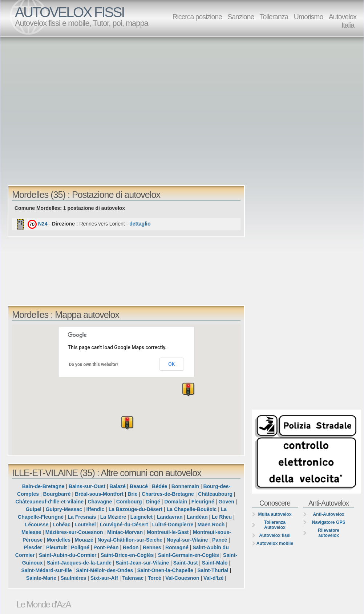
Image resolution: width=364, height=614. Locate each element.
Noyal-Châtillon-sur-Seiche (130, 540)
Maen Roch (211, 525)
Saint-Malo (215, 563)
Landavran (170, 517)
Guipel (34, 509)
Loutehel (85, 525)
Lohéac (62, 525)
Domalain (176, 502)
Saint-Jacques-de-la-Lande (79, 563)
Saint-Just (186, 563)
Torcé (155, 578)
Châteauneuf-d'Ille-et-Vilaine (50, 502)
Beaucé (139, 486)
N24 (43, 224)
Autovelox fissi (275, 535)
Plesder (33, 547)
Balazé (117, 486)
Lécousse (37, 525)
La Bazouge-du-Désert (136, 509)
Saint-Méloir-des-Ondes (104, 570)
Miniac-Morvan (125, 532)
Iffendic (95, 509)
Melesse (31, 532)
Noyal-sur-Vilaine (187, 540)
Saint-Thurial (213, 570)
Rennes (152, 547)
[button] (59, 406)
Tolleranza (274, 17)
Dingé (153, 502)
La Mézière (113, 517)
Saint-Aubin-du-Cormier (68, 555)
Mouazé (84, 540)
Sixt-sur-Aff (104, 578)
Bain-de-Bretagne (43, 486)
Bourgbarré (57, 494)
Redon (131, 547)
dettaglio (140, 224)
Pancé (220, 540)
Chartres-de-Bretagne (168, 494)
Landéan (197, 517)
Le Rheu (222, 517)
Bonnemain (185, 486)
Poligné (80, 547)
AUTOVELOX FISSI (69, 12)
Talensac (133, 578)
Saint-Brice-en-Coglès (127, 555)
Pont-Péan (106, 547)
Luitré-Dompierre (173, 525)
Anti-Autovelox (328, 514)
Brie (132, 494)
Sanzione (241, 17)
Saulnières (73, 578)
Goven (226, 502)
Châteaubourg (215, 494)
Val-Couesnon (182, 578)
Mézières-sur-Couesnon (74, 532)
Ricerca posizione (197, 17)
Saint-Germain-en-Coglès (189, 555)
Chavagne (100, 502)
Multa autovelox (275, 514)
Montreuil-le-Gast (168, 532)
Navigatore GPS (329, 522)
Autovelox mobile (275, 543)
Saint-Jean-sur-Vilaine (142, 563)
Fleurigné (203, 502)
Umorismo (309, 17)
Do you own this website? (94, 364)
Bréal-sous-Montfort (99, 494)
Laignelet (141, 517)
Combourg (129, 502)
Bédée (159, 486)
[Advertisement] (68, 110)
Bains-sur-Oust (87, 486)
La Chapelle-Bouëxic (192, 509)
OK (171, 364)
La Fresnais (82, 517)
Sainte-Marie (41, 578)
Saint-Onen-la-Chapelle (165, 570)
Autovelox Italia (343, 21)
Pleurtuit (56, 547)
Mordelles (59, 540)
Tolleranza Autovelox (275, 525)
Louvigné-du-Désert (124, 525)
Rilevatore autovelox (329, 533)
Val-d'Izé (213, 578)
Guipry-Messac (64, 509)
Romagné (177, 547)
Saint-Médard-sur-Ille (47, 570)
